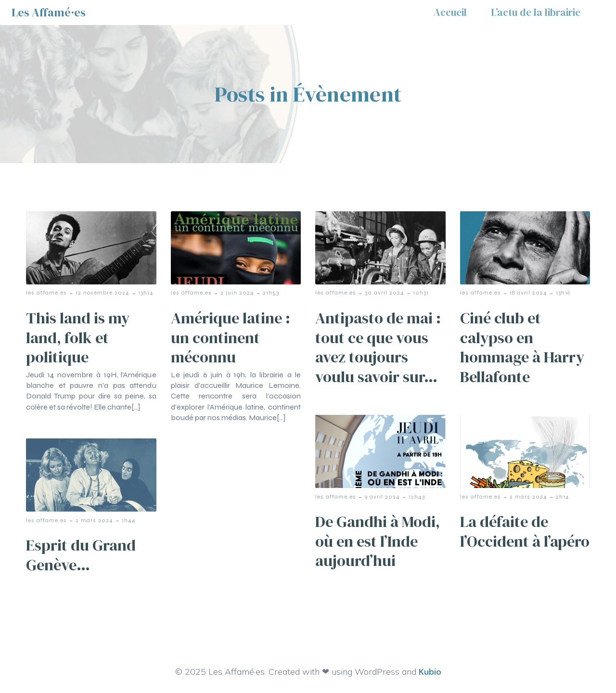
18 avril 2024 (528, 293)
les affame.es (46, 293)
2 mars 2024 (528, 497)
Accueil (450, 12)
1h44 (129, 520)
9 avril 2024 (382, 497)
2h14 (563, 497)
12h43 (417, 497)
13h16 (563, 293)
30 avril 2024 (385, 293)
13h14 (146, 293)
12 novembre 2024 (103, 293)
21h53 (271, 293)
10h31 (421, 293)
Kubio (430, 672)
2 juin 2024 (237, 293)
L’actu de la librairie (536, 12)
